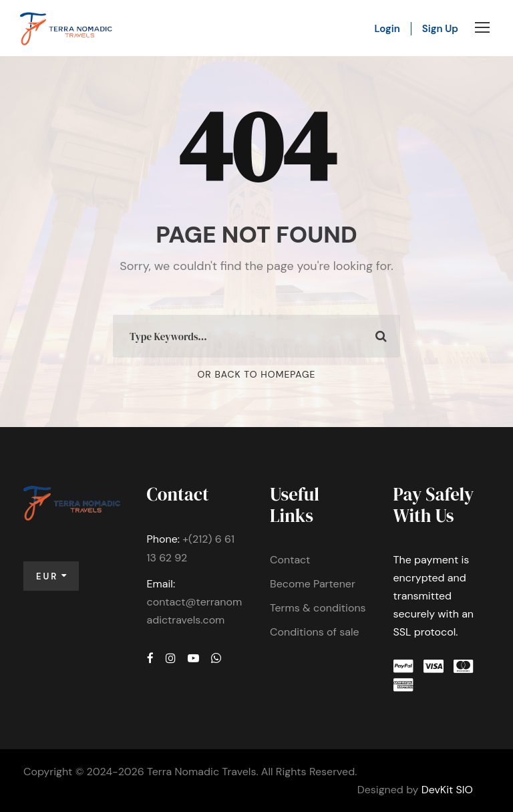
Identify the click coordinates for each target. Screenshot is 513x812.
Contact (290, 560)
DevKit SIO (447, 790)
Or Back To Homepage (257, 374)
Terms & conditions (318, 608)
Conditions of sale (315, 632)
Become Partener (313, 584)
